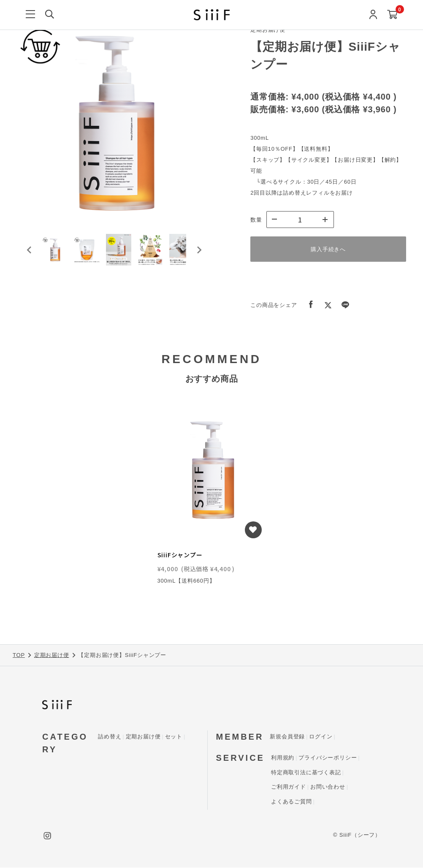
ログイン (321, 737)
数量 (256, 220)
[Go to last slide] (30, 255)
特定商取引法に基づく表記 (306, 773)
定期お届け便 (52, 655)
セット (174, 737)
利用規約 (283, 758)
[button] (59, 255)
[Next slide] (199, 255)
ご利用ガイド (289, 787)
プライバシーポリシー (328, 758)
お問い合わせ (328, 787)
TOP (19, 655)
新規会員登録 (287, 737)
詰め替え (110, 737)
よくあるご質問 (291, 802)
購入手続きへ (328, 249)
